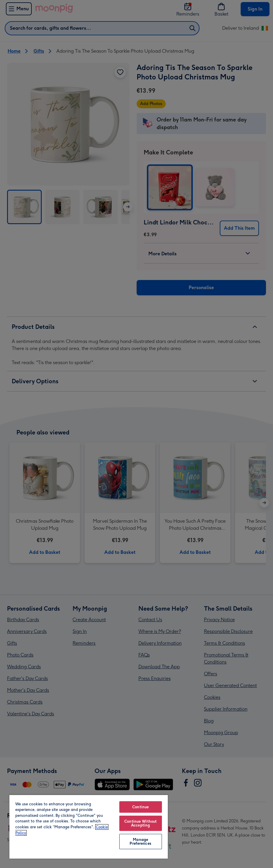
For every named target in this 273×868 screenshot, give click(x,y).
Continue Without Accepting (140, 823)
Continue (140, 807)
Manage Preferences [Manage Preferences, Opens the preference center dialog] (140, 842)
